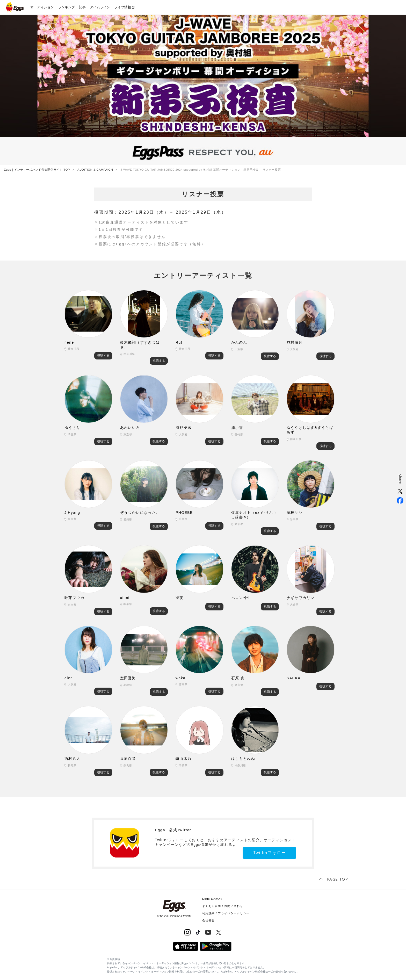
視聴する (103, 356)
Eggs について (213, 899)
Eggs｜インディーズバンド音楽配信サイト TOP (37, 170)
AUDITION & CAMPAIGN (95, 170)
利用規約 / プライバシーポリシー (226, 913)
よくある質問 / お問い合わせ (223, 906)
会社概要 (208, 920)
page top (338, 879)
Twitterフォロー (269, 853)
